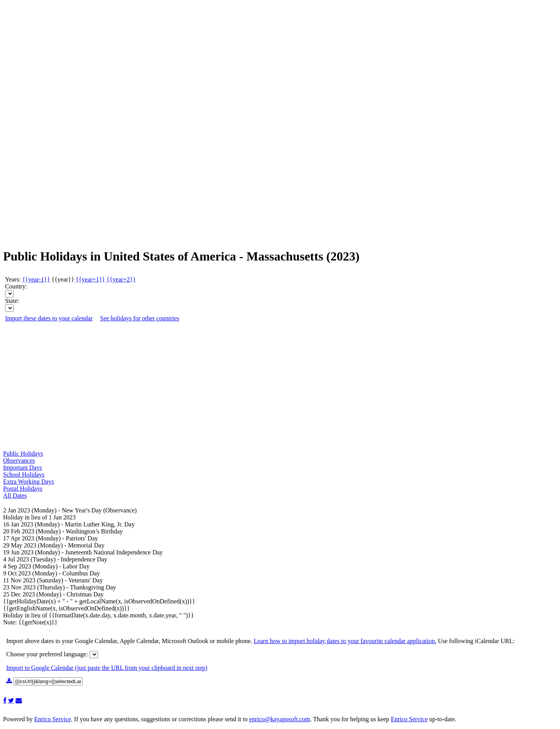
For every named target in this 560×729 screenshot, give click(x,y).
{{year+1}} (90, 279)
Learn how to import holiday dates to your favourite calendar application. (345, 641)
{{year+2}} (121, 279)
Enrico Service (53, 719)
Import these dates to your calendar (49, 318)
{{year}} (63, 279)
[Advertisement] (34, 124)
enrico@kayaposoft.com (280, 719)
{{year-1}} (36, 279)
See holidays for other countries (140, 318)
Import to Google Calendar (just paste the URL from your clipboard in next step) (107, 668)
